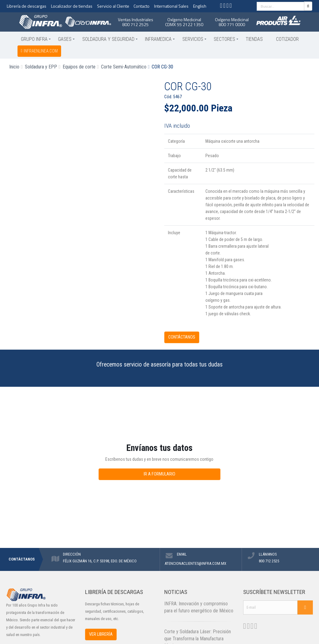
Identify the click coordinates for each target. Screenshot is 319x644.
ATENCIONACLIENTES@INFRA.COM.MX (195, 563)
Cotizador (287, 39)
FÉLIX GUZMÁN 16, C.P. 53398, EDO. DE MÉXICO (100, 561)
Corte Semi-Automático (124, 67)
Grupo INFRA (34, 39)
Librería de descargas (27, 6)
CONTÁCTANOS (182, 337)
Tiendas (254, 39)
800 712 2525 (135, 24)
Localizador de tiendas (72, 6)
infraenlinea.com (39, 51)
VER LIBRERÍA (101, 634)
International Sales (171, 6)
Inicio (14, 67)
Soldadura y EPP (41, 67)
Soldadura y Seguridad (108, 39)
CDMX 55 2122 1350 (184, 24)
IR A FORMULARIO (159, 474)
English (200, 6)
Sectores (224, 39)
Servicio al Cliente (113, 6)
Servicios (193, 39)
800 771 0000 (232, 24)
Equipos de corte (79, 67)
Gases (65, 39)
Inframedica (158, 39)
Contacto (142, 6)
